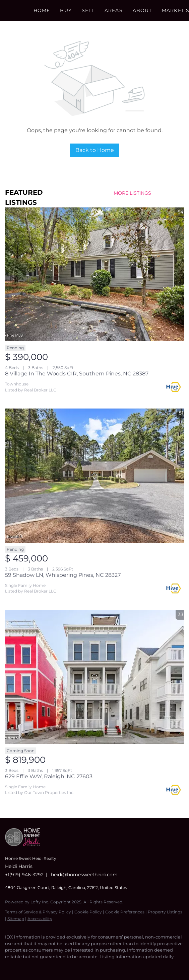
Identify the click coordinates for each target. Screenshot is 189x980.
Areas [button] (114, 10)
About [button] (142, 10)
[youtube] (49, 967)
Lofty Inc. (40, 902)
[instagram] (35, 967)
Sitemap (16, 919)
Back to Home (95, 150)
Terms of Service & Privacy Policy (38, 912)
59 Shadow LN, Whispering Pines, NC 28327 (63, 575)
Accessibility (40, 919)
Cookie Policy (88, 912)
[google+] (62, 967)
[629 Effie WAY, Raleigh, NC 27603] (94, 677)
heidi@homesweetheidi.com (84, 875)
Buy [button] (66, 10)
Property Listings (165, 912)
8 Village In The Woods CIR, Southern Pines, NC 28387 (77, 374)
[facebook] (8, 967)
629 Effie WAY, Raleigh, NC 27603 (49, 776)
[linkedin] (22, 967)
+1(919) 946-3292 (24, 875)
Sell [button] (88, 10)
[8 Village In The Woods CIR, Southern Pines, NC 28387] (94, 275)
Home (42, 10)
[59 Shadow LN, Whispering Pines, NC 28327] (94, 476)
